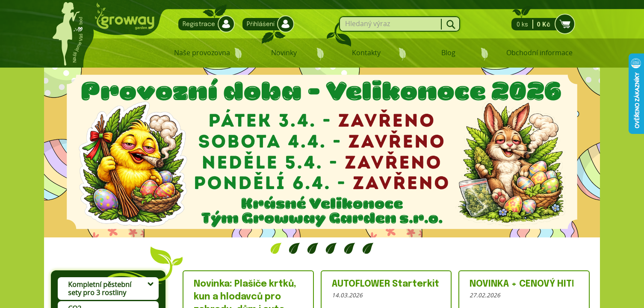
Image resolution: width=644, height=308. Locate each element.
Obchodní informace (539, 53)
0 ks (541, 24)
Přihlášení (266, 24)
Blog (448, 53)
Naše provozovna (202, 53)
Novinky (284, 53)
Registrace (204, 24)
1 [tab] (276, 248)
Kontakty (366, 53)
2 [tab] (294, 248)
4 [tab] (331, 248)
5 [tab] (350, 248)
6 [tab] (368, 248)
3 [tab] (313, 248)
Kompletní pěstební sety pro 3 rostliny (100, 289)
